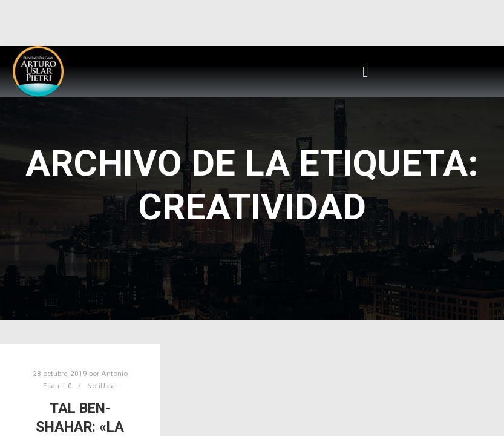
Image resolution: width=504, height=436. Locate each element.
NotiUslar (102, 386)
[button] (365, 71)
